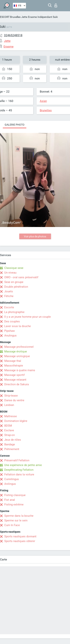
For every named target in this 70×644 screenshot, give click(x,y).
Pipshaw (10, 331)
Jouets (9, 291)
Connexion (56, 5)
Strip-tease (11, 396)
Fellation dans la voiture (19, 474)
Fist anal (10, 500)
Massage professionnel (19, 347)
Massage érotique (16, 351)
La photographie (14, 312)
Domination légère (16, 421)
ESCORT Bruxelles (10, 17)
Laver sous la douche (18, 326)
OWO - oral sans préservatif (21, 277)
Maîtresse (11, 416)
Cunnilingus (12, 479)
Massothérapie (14, 366)
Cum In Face (12, 525)
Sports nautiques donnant (20, 536)
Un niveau (10, 273)
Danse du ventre (14, 400)
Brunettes (46, 110)
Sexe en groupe (14, 282)
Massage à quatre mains (20, 370)
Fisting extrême (14, 504)
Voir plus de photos (35, 236)
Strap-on (10, 435)
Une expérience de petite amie (23, 465)
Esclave (9, 430)
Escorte (9, 307)
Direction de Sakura (17, 384)
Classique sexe (14, 268)
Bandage (10, 444)
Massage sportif (14, 375)
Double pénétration (16, 287)
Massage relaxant (15, 380)
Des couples (12, 321)
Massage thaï (13, 361)
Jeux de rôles (13, 440)
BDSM (8, 426)
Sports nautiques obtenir (20, 541)
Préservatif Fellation (17, 460)
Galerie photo (15, 125)
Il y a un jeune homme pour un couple (28, 317)
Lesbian (9, 405)
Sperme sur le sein (16, 520)
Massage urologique (17, 356)
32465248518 (13, 35)
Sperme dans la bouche (19, 516)
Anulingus (10, 336)
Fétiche (9, 296)
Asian (43, 101)
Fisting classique (15, 495)
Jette (24, 17)
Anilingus (10, 484)
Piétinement (12, 449)
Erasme (32, 17)
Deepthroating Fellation (19, 470)
